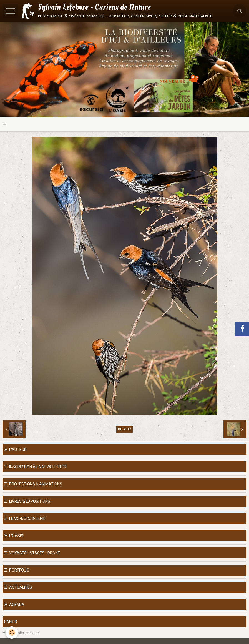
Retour (124, 429)
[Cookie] (12, 632)
